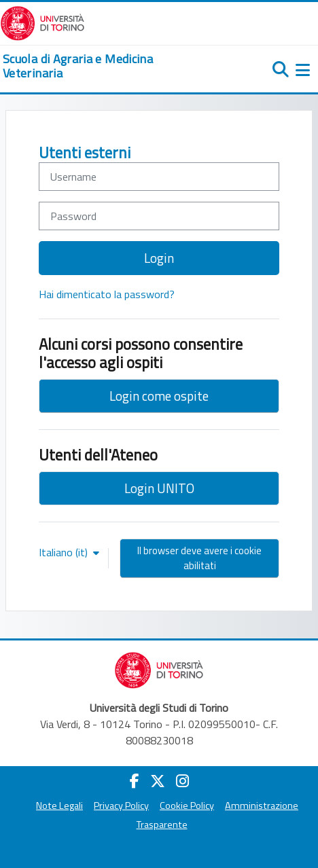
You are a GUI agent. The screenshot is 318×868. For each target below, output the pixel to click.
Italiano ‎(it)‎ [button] (65, 552)
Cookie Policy (187, 806)
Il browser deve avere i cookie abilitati (199, 558)
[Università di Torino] (42, 22)
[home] (106, 66)
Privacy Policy (121, 806)
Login (159, 258)
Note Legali (59, 806)
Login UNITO (159, 488)
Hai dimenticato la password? (107, 294)
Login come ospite (159, 396)
